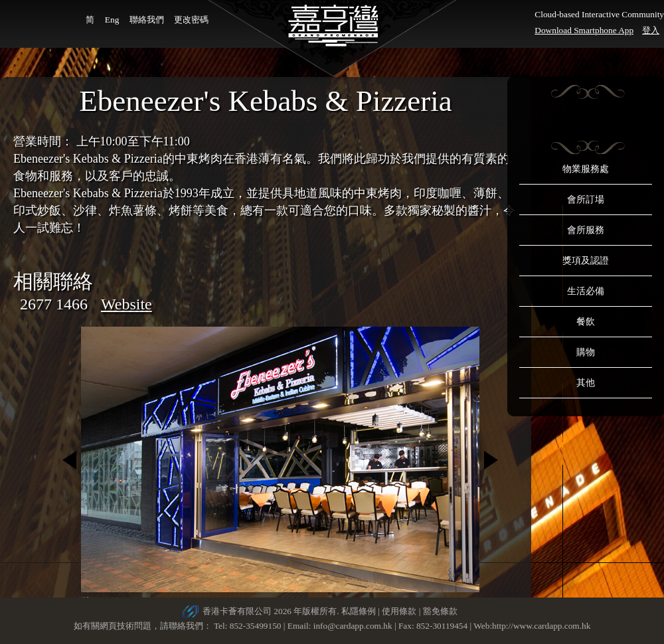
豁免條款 (440, 611)
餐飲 (586, 322)
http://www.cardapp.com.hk (541, 626)
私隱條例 (359, 611)
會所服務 (586, 230)
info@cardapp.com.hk (354, 626)
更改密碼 (191, 20)
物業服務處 (586, 169)
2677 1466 (54, 304)
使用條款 (399, 611)
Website (126, 304)
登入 (651, 30)
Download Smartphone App (584, 30)
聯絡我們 (147, 20)
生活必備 (586, 291)
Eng (112, 20)
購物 (586, 352)
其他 (586, 383)
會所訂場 (586, 200)
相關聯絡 (53, 281)
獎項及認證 (586, 261)
